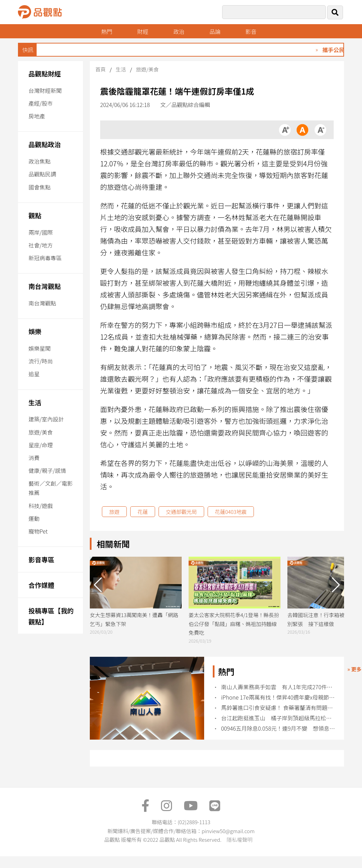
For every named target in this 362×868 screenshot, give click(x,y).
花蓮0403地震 (231, 512)
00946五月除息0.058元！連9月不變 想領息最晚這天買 (278, 728)
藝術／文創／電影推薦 (50, 488)
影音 (251, 31)
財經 (143, 31)
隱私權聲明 (240, 840)
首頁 (101, 69)
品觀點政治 (45, 144)
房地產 (37, 116)
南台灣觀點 (45, 286)
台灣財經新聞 (45, 90)
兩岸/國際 (40, 232)
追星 (34, 374)
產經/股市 (40, 103)
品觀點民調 (42, 174)
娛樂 (35, 331)
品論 (215, 31)
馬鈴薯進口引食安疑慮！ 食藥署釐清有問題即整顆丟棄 (278, 708)
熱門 (107, 31)
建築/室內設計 (46, 419)
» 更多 (355, 669)
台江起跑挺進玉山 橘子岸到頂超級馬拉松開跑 (278, 718)
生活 (35, 402)
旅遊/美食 (40, 432)
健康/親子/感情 (47, 470)
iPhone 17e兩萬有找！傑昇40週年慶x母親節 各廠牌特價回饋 (278, 697)
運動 (34, 518)
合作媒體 (41, 585)
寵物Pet (38, 531)
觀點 (35, 215)
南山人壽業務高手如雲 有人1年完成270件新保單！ (278, 687)
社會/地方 (40, 245)
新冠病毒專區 (45, 258)
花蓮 (143, 512)
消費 (34, 458)
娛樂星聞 (39, 348)
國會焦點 (39, 187)
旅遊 (114, 512)
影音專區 (41, 559)
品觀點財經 (45, 73)
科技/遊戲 (40, 506)
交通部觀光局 (181, 512)
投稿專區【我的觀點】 (51, 616)
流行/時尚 (40, 361)
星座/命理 (40, 445)
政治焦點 (39, 161)
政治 (179, 31)
